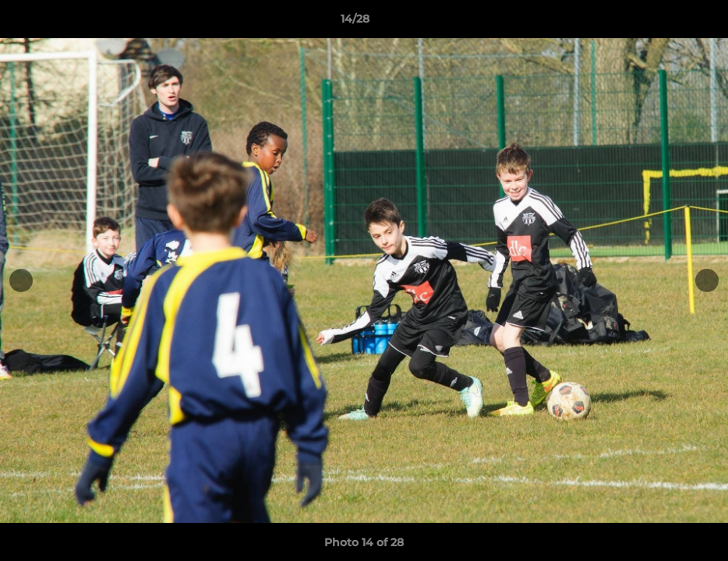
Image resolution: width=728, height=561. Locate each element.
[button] (663, 23)
